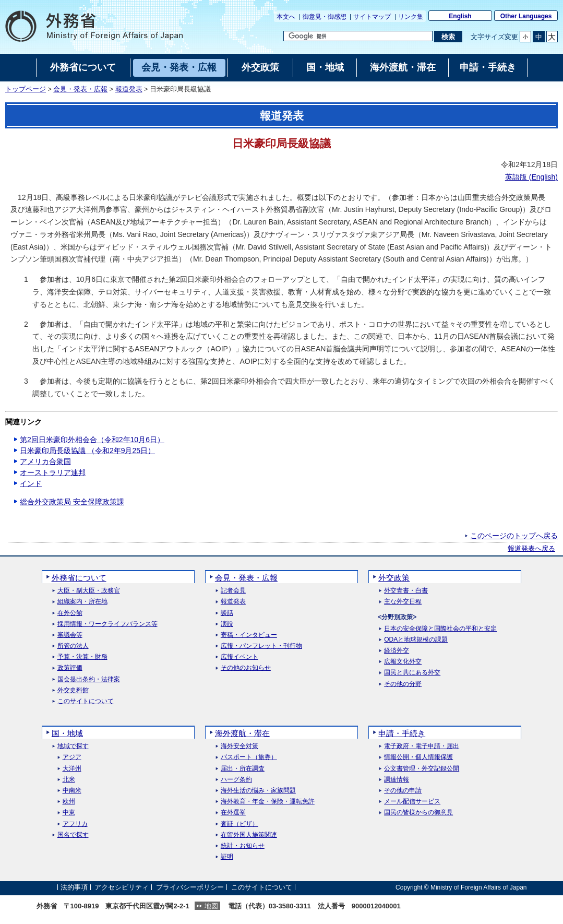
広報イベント (239, 657)
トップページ (26, 89)
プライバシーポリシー (190, 887)
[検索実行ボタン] (448, 37)
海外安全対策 (239, 746)
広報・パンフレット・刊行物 (261, 646)
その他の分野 (403, 684)
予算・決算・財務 (82, 657)
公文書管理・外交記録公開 (422, 769)
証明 (227, 857)
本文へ (286, 17)
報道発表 (129, 89)
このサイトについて (86, 701)
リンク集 (411, 17)
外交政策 (394, 578)
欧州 (69, 802)
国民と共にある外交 (412, 673)
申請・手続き (402, 733)
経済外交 (397, 651)
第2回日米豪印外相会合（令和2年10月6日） (92, 440)
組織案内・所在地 (82, 602)
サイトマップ (372, 17)
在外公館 (70, 613)
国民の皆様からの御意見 (418, 813)
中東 (69, 813)
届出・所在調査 (243, 769)
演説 (227, 624)
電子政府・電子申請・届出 (422, 746)
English (460, 16)
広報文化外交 (403, 662)
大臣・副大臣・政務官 (89, 591)
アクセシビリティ (122, 887)
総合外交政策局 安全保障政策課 (72, 502)
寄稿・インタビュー (249, 635)
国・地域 (67, 733)
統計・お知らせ (243, 846)
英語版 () (531, 177)
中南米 (72, 791)
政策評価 (70, 668)
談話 (227, 613)
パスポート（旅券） (249, 757)
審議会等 (70, 635)
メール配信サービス (412, 802)
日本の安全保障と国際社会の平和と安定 (440, 629)
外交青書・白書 (406, 591)
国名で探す (73, 835)
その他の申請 (403, 791)
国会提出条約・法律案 (89, 679)
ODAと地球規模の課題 (416, 640)
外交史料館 (73, 690)
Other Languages (526, 16)
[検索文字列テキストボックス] (358, 36)
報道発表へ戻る (531, 549)
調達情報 (397, 780)
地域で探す (73, 746)
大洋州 (72, 769)
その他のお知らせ (246, 668)
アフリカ (75, 824)
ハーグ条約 (236, 780)
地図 (211, 906)
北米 (69, 780)
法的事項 (74, 887)
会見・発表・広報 (80, 89)
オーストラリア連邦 (53, 472)
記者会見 (233, 591)
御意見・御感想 (325, 17)
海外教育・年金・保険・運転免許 (268, 802)
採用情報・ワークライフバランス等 (107, 624)
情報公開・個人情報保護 (418, 757)
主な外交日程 (403, 602)
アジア (72, 757)
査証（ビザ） (239, 824)
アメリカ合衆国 (45, 461)
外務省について (79, 578)
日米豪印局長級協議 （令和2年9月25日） (87, 451)
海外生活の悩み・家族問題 (258, 791)
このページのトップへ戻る (514, 536)
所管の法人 (73, 646)
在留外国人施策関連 (249, 835)
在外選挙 (233, 813)
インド (31, 483)
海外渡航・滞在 (242, 733)
